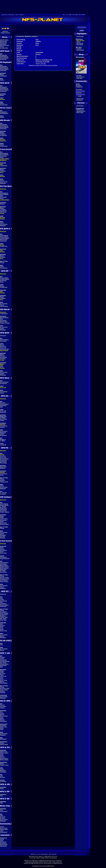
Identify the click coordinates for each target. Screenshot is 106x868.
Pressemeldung (5, 661)
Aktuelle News (4, 40)
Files (2, 164)
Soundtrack (4, 76)
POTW (2, 839)
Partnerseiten (4, 829)
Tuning (2, 263)
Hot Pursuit (80, 43)
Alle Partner (80, 106)
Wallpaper (3, 183)
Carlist (2, 600)
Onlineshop (4, 838)
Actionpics (3, 772)
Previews (3, 817)
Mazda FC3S (4, 240)
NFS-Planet (54, 856)
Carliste (2, 708)
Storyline (3, 403)
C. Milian (3, 441)
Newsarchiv (4, 41)
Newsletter (3, 44)
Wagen (2, 75)
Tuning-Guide (4, 482)
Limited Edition (5, 159)
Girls (2, 602)
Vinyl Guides (4, 580)
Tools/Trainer (4, 519)
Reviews (3, 140)
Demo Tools (4, 631)
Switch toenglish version (5, 32)
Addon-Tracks (4, 753)
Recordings (4, 463)
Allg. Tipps (3, 619)
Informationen (4, 563)
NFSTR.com (80, 110)
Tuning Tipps (4, 617)
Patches (2, 204)
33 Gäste (78, 86)
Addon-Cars (4, 727)
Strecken (3, 257)
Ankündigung (4, 57)
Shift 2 (79, 42)
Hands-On (3, 141)
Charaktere (3, 604)
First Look (3, 348)
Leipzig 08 (3, 445)
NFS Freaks (80, 113)
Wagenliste (3, 416)
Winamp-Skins (4, 524)
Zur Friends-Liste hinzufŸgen (49, 66)
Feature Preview (5, 323)
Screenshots (4, 105)
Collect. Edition (5, 512)
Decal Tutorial (4, 582)
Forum (2, 47)
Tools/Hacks (4, 426)
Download (3, 726)
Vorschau (3, 456)
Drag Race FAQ (5, 689)
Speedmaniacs (81, 111)
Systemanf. (3, 59)
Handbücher (4, 166)
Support (2, 481)
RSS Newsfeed (4, 45)
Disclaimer (3, 842)
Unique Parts (4, 615)
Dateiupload (4, 832)
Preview (2, 99)
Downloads (3, 557)
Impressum (3, 846)
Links (2, 831)
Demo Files (3, 523)
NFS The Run (81, 41)
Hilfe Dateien (4, 683)
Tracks (2, 713)
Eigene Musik (4, 351)
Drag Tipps (3, 620)
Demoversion (4, 716)
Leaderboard (4, 314)
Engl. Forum (4, 828)
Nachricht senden (34, 66)
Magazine (3, 616)
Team (2, 841)
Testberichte (4, 246)
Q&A (1, 196)
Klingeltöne (3, 435)
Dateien (2, 549)
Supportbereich (5, 559)
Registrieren (80, 99)
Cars (1, 624)
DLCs (2, 172)
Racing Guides (4, 578)
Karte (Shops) (4, 613)
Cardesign (3, 782)
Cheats (2, 213)
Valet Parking (4, 306)
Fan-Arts (3, 537)
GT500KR (3, 418)
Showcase (3, 336)
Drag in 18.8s (4, 690)
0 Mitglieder (79, 87)
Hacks (2, 629)
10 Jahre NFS (4, 48)
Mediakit (3, 538)
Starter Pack (4, 322)
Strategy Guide (5, 579)
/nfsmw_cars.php (41, 64)
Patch (2, 518)
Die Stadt (3, 571)
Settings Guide (5, 349)
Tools (2, 628)
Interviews (3, 707)
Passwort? (80, 100)
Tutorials (3, 693)
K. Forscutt (3, 493)
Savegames (4, 520)
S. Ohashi (3, 494)
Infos (2, 598)
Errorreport (3, 843)
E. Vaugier (3, 507)
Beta (1, 319)
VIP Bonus (3, 212)
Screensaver (4, 811)
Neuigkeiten (4, 55)
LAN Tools (3, 676)
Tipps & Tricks (4, 765)
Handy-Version (4, 567)
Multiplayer (3, 160)
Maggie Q (3, 439)
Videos (2, 80)
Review (2, 245)
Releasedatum (4, 58)
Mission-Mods (4, 760)
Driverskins (3, 721)
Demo (2, 158)
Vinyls (2, 672)
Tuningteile (3, 660)
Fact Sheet (3, 663)
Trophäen (3, 134)
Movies (2, 636)
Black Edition (4, 565)
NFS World (80, 45)
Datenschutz (4, 845)
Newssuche (4, 43)
